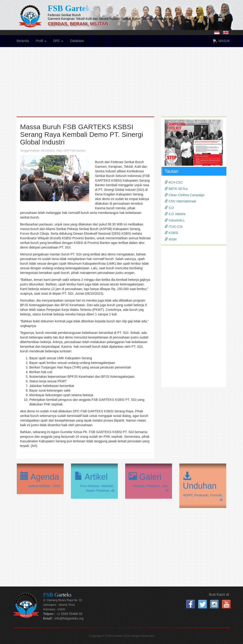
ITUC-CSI (174, 227)
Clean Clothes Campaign (185, 195)
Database (77, 41)
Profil (41, 41)
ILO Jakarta (175, 214)
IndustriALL (175, 220)
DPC (58, 41)
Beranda (23, 41)
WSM (171, 239)
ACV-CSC (174, 182)
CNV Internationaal (180, 201)
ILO (169, 208)
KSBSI (171, 233)
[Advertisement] (121, 84)
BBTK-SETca (176, 189)
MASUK (221, 41)
